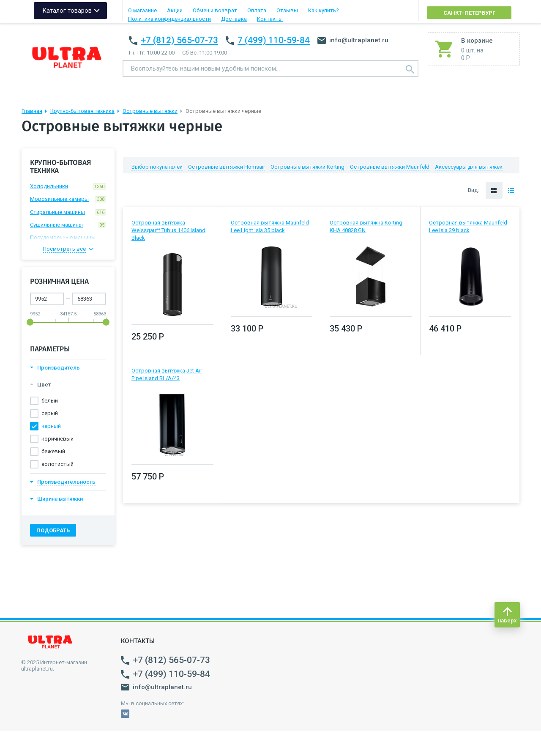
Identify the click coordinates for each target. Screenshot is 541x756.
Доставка (234, 19)
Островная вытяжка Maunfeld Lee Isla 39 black (468, 226)
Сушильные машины (68, 225)
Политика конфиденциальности (169, 19)
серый (50, 413)
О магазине (142, 10)
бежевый (53, 451)
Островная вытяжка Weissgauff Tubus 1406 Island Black (168, 230)
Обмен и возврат (215, 10)
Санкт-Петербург (469, 13)
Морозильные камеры (68, 199)
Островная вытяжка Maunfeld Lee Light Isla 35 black (270, 226)
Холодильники (68, 186)
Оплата (257, 10)
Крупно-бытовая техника (82, 111)
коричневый (57, 439)
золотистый (57, 464)
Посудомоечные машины (68, 239)
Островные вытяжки (150, 111)
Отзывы (287, 10)
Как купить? (324, 10)
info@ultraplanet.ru (353, 40)
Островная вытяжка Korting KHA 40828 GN (366, 226)
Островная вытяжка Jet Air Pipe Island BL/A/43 (167, 374)
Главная (32, 111)
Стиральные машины (68, 212)
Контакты (270, 19)
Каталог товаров (67, 11)
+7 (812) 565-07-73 (179, 40)
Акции (175, 10)
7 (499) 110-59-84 (274, 40)
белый (50, 401)
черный (51, 426)
